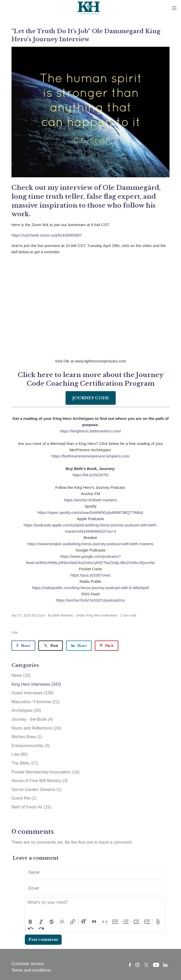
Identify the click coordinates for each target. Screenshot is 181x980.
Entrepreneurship (31, 746)
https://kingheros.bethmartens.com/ (90, 431)
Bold (30, 922)
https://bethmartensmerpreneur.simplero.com (90, 456)
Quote (94, 922)
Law (20, 754)
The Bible (25, 763)
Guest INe (24, 798)
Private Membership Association (46, 772)
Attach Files (158, 922)
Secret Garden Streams (37, 790)
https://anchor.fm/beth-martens (90, 500)
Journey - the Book (32, 719)
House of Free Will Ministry (40, 781)
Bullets (115, 922)
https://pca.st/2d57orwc (90, 575)
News (21, 675)
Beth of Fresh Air (31, 807)
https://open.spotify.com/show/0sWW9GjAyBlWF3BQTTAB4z (90, 512)
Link (73, 922)
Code (105, 922)
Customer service (28, 964)
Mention (62, 922)
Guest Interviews (33, 693)
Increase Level (147, 922)
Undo (31, 929)
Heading (84, 922)
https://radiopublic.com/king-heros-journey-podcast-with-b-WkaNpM (91, 588)
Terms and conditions (31, 970)
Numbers (126, 922)
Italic (41, 922)
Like (15, 632)
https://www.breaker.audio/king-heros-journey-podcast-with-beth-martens (90, 544)
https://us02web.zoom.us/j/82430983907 (47, 235)
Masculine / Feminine (36, 702)
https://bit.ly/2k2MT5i (91, 475)
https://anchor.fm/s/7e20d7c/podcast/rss (90, 600)
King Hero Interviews (102, 615)
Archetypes (26, 710)
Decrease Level (136, 922)
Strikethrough (52, 922)
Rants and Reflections (36, 728)
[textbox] (95, 908)
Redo (41, 929)
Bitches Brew (27, 737)
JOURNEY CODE (91, 398)
